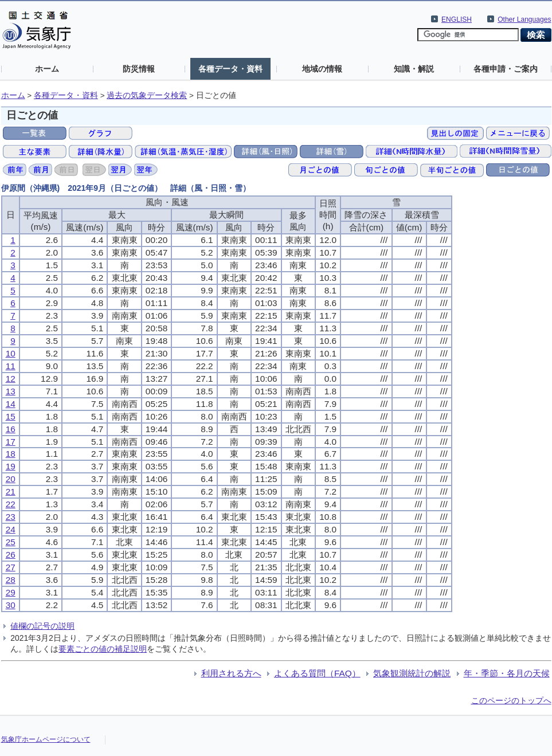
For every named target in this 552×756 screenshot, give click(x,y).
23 (11, 517)
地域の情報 (322, 69)
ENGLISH (457, 19)
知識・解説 (414, 69)
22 (11, 504)
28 (11, 580)
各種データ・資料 (230, 69)
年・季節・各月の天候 (507, 673)
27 (11, 567)
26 (11, 555)
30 (11, 605)
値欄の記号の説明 (42, 626)
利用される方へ (231, 673)
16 (11, 429)
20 (11, 479)
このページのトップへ (511, 700)
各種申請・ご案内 (506, 69)
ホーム (47, 69)
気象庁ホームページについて (46, 739)
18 (11, 454)
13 (11, 391)
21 (11, 491)
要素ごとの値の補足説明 (103, 649)
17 (11, 442)
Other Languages (524, 19)
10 (11, 353)
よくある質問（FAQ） (317, 673)
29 (11, 592)
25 (11, 542)
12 (11, 379)
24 (11, 529)
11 (11, 366)
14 (11, 404)
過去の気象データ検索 (147, 95)
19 (11, 466)
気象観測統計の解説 (412, 673)
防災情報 (139, 69)
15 (11, 416)
